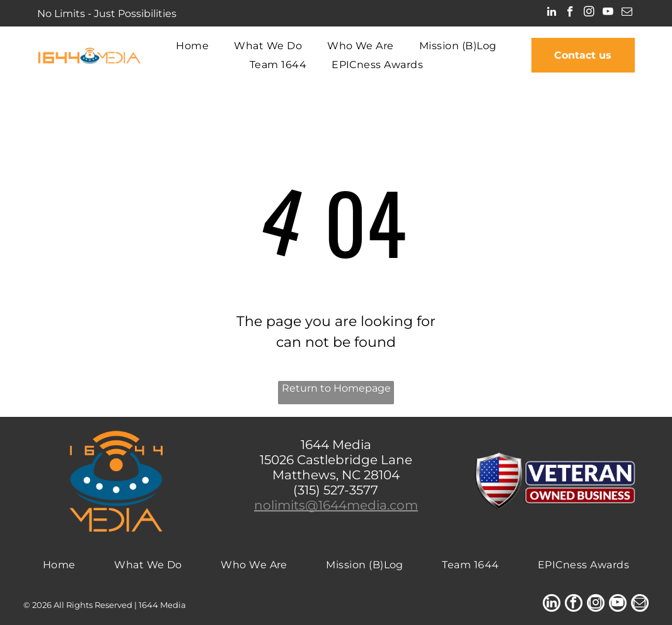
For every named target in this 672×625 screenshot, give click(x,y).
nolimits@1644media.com (336, 505)
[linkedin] (551, 13)
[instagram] (589, 13)
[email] (627, 13)
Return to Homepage (336, 388)
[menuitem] (192, 46)
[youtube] (608, 13)
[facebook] (570, 13)
